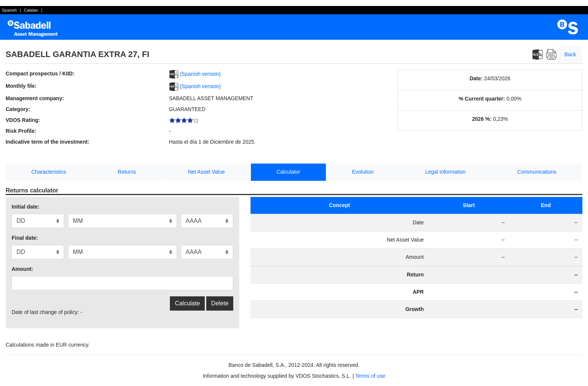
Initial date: (25, 207)
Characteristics (49, 172)
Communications (537, 172)
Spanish (9, 10)
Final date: (25, 238)
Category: (18, 109)
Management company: (35, 98)
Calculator (288, 172)
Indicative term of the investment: (47, 142)
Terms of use (370, 376)
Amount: (22, 269)
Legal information (445, 172)
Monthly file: (21, 86)
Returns (127, 172)
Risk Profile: (21, 131)
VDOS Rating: (23, 120)
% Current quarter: (482, 99)
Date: (476, 78)
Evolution (363, 172)
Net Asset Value (206, 172)
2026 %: (482, 119)
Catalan (31, 10)
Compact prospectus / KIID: (40, 74)
